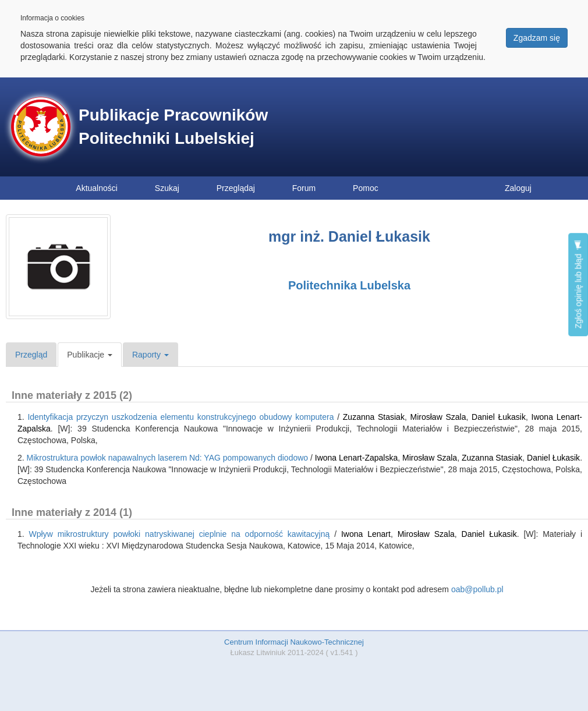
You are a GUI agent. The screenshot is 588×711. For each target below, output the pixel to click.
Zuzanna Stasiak (374, 417)
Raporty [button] (150, 355)
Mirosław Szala (438, 417)
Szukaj (167, 188)
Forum (304, 188)
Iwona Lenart (366, 534)
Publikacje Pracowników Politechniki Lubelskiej (173, 127)
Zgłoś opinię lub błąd (578, 284)
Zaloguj (518, 188)
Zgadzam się (537, 38)
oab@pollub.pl (477, 589)
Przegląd (31, 355)
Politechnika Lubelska (349, 285)
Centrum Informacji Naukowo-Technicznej (294, 642)
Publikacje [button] (90, 355)
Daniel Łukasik (499, 417)
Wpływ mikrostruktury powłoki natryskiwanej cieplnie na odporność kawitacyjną (180, 534)
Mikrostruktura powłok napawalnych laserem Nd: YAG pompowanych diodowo (168, 458)
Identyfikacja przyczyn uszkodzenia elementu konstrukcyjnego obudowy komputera (180, 417)
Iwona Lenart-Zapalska (356, 458)
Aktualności (97, 188)
